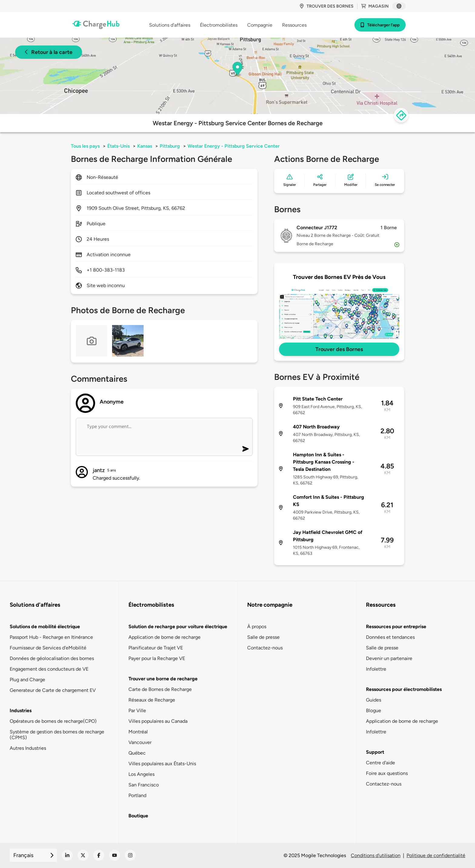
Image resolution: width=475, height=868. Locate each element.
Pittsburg (170, 146)
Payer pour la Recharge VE (157, 658)
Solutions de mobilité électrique (45, 627)
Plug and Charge (27, 680)
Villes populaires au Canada (158, 721)
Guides (374, 700)
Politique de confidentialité (436, 855)
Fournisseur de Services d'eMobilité (48, 648)
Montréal (138, 732)
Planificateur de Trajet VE (156, 648)
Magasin (375, 6)
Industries (21, 710)
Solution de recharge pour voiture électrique (178, 627)
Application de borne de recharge (164, 637)
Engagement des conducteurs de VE (49, 669)
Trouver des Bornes (339, 349)
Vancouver (140, 742)
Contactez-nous (265, 648)
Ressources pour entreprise (396, 627)
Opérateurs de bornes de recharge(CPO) (53, 721)
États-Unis (118, 146)
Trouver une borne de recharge (163, 679)
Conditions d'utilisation (376, 855)
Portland (137, 795)
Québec (137, 753)
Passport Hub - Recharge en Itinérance (51, 637)
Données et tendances (390, 637)
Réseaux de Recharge (152, 700)
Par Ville (137, 710)
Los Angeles (141, 774)
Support (375, 752)
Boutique (138, 816)
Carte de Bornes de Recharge (160, 689)
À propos (257, 627)
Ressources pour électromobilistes (404, 689)
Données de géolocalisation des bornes (52, 658)
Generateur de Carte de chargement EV (53, 690)
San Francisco (144, 785)
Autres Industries (28, 748)
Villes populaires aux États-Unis (162, 764)
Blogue (374, 710)
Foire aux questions (387, 773)
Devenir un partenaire (389, 658)
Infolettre (376, 669)
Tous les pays (85, 146)
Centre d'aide (380, 763)
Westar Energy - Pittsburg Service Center (234, 146)
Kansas (145, 146)
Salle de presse (263, 637)
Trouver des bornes (326, 6)
